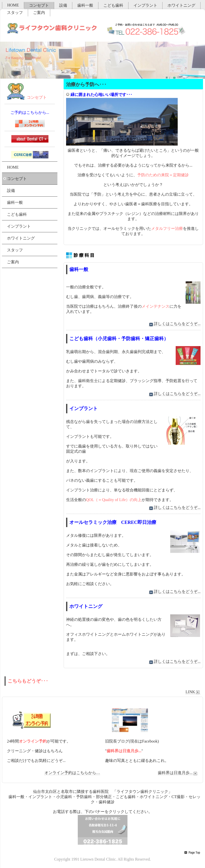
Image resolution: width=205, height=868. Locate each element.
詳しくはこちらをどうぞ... (174, 324)
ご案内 (39, 13)
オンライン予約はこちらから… (72, 773)
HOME (13, 5)
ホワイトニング (181, 5)
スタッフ (15, 13)
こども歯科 (113, 5)
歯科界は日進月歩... (178, 773)
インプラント (145, 5)
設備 (63, 5)
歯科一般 (85, 5)
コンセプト (39, 5)
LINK (193, 692)
